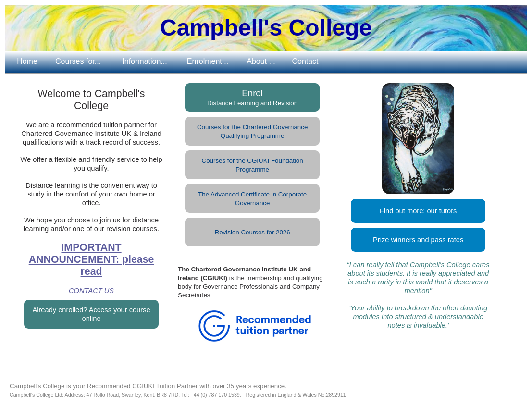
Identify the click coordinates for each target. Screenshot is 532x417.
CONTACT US (91, 291)
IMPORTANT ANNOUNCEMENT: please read (92, 259)
